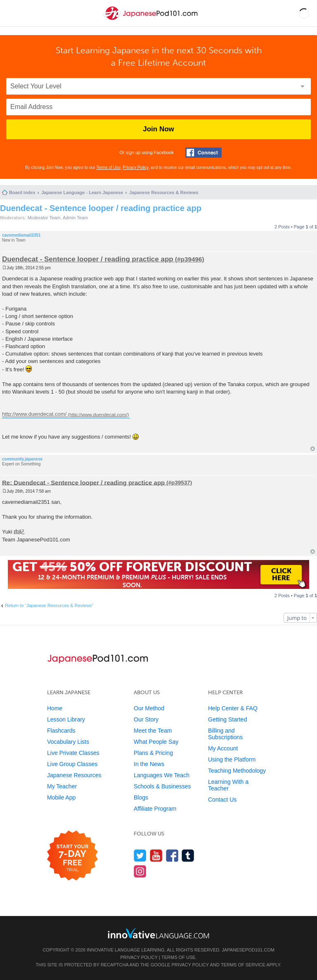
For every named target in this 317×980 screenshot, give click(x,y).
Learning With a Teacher (228, 785)
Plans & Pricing (153, 753)
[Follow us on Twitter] (140, 855)
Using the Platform (232, 759)
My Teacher (62, 786)
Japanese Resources (74, 775)
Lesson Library (66, 719)
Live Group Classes (72, 764)
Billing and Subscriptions (225, 734)
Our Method (149, 708)
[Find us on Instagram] (140, 871)
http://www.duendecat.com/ (34, 414)
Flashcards (61, 731)
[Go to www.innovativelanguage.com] (158, 933)
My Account (223, 748)
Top (313, 449)
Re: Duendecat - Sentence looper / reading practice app (83, 482)
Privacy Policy (136, 167)
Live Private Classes (73, 753)
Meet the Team (153, 731)
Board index (22, 192)
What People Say (156, 742)
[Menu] (13, 13)
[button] (304, 13)
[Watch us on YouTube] (156, 855)
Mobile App (61, 797)
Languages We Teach (162, 775)
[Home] (151, 20)
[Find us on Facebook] (172, 855)
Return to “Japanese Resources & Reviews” (49, 605)
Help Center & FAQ (233, 708)
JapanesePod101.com (248, 950)
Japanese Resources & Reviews (164, 192)
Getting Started (227, 719)
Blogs (141, 797)
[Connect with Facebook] (203, 153)
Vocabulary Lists (68, 742)
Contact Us (222, 800)
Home (55, 708)
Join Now (158, 129)
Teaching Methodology (237, 771)
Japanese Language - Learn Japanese (82, 192)
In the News (149, 764)
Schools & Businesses (162, 786)
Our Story (146, 719)
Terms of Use (108, 167)
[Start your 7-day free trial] (72, 856)
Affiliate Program (155, 809)
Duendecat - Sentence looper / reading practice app (101, 208)
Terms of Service (243, 965)
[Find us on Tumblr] (188, 855)
